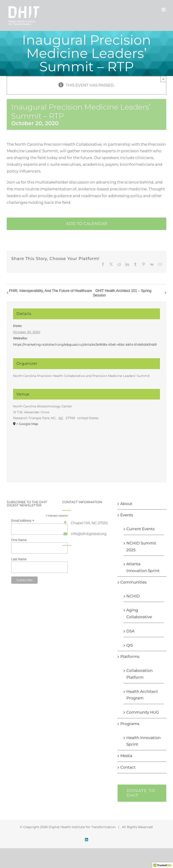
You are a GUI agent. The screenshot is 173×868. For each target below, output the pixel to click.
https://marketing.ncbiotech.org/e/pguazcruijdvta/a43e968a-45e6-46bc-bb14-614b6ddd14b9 (85, 344)
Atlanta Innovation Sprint (143, 567)
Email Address (23, 521)
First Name (19, 540)
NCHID (133, 596)
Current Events (140, 529)
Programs (130, 724)
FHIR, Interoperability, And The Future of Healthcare (50, 291)
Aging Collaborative (139, 613)
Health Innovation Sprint (143, 741)
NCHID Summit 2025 (141, 547)
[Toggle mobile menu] (164, 10)
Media (126, 756)
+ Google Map (27, 424)
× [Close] (163, 79)
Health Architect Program (142, 695)
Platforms (130, 657)
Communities (133, 582)
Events (127, 515)
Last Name (19, 559)
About (126, 504)
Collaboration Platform (139, 674)
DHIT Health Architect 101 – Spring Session (122, 293)
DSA (130, 631)
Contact (128, 767)
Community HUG (143, 712)
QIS (130, 645)
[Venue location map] (86, 451)
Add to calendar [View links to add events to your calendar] (87, 224)
